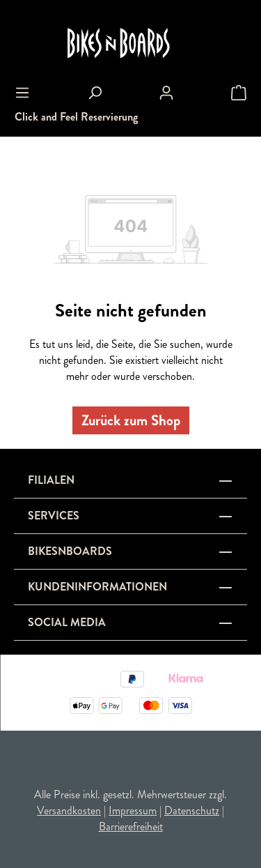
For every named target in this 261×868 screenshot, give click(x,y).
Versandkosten (69, 810)
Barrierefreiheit (131, 827)
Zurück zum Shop (131, 420)
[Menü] (22, 93)
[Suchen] (95, 93)
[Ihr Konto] (166, 93)
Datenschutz (192, 810)
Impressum (133, 810)
